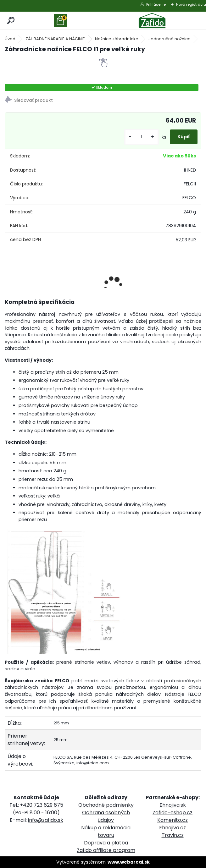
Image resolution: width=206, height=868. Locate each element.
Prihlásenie (156, 4)
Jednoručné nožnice (170, 39)
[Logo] (152, 21)
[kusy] (142, 137)
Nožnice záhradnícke (117, 39)
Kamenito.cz (173, 820)
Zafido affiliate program (106, 850)
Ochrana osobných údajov (106, 816)
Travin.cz (173, 835)
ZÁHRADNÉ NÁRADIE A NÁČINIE (55, 39)
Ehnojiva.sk (173, 805)
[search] (11, 21)
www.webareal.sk (129, 862)
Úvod (10, 39)
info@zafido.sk (46, 820)
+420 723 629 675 (42, 805)
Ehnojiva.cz (173, 828)
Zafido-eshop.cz (173, 813)
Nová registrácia (191, 4)
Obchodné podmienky (106, 805)
